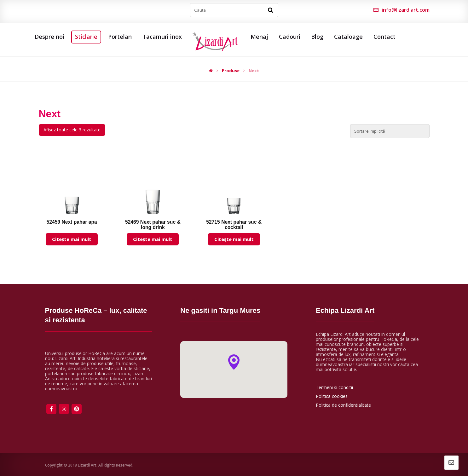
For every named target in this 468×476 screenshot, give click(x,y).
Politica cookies (332, 396)
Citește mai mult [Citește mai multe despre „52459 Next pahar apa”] (72, 239)
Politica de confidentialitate (343, 405)
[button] (234, 362)
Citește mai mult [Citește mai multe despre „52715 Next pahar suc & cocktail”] (234, 239)
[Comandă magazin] (390, 131)
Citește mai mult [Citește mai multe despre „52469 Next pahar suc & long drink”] (153, 239)
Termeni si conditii (334, 387)
